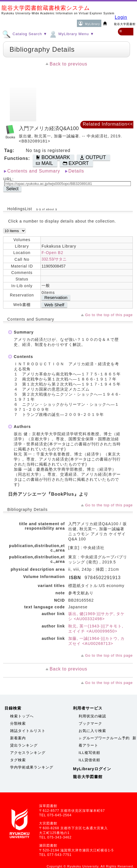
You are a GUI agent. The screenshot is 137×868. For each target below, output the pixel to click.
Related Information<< (108, 124)
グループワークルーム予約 (106, 738)
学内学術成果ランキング (32, 767)
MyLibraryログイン (92, 769)
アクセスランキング (28, 753)
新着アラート (108, 742)
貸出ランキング (24, 745)
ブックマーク (90, 723)
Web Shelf (54, 305)
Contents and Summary (34, 171)
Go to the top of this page (109, 315)
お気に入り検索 (92, 731)
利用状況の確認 (92, 716)
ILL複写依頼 (89, 753)
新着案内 (18, 738)
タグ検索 (18, 760)
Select (12, 189)
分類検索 (18, 723)
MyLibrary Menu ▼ (71, 34)
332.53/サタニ (54, 259)
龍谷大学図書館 (88, 777)
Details (76, 171)
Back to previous (68, 64)
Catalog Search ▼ (25, 34)
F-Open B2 (52, 253)
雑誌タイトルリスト (28, 731)
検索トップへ (22, 716)
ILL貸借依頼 (89, 760)
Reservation (56, 297)
